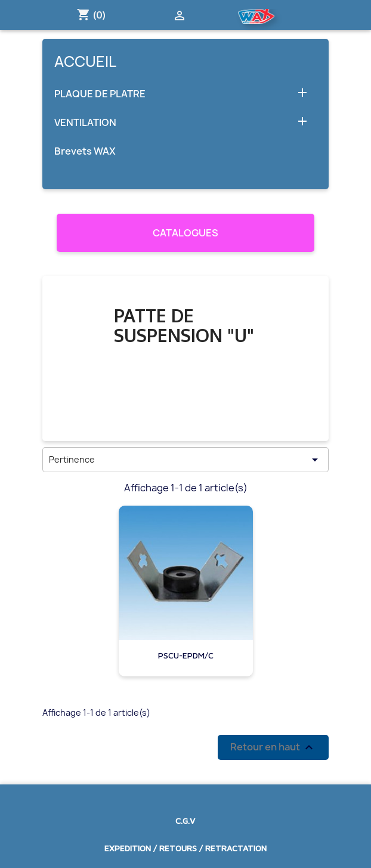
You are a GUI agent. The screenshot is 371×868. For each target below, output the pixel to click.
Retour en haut (273, 747)
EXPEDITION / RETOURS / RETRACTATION (185, 848)
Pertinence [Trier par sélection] (185, 460)
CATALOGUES (185, 233)
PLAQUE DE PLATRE (100, 94)
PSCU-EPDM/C (186, 655)
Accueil (85, 61)
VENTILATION (85, 123)
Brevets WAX (85, 151)
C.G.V (185, 821)
